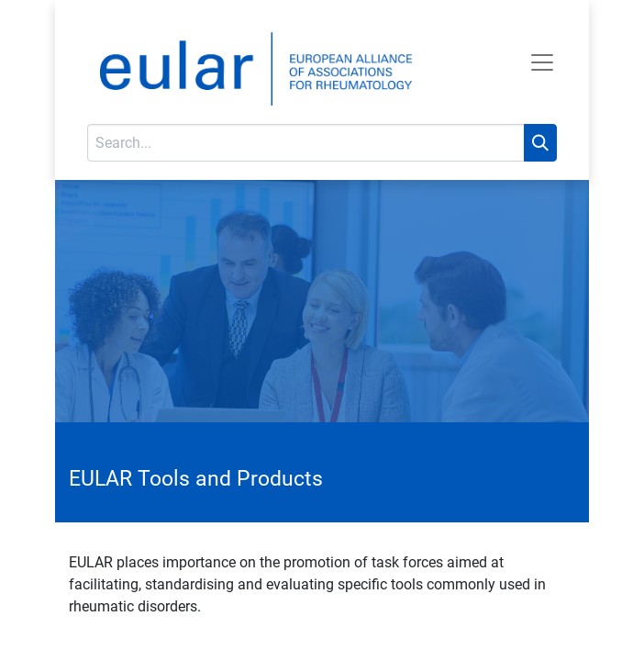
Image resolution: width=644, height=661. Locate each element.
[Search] (540, 143)
